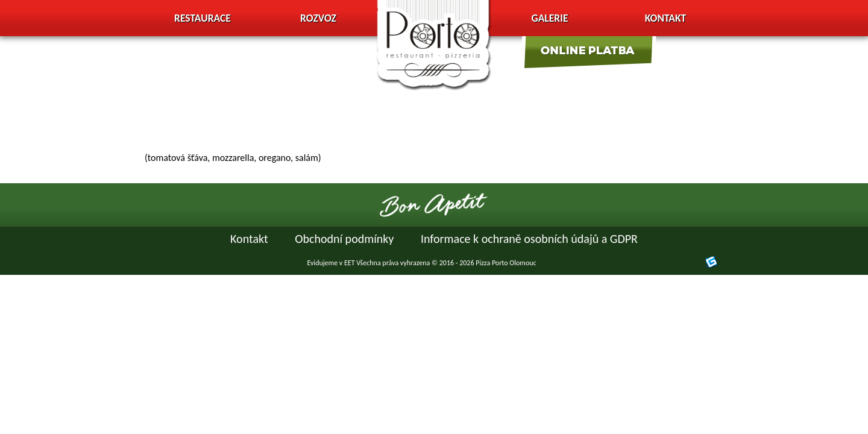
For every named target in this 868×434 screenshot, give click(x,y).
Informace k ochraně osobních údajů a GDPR (529, 239)
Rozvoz (318, 18)
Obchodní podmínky (344, 239)
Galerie (549, 18)
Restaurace (203, 18)
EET (350, 263)
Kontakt (666, 18)
